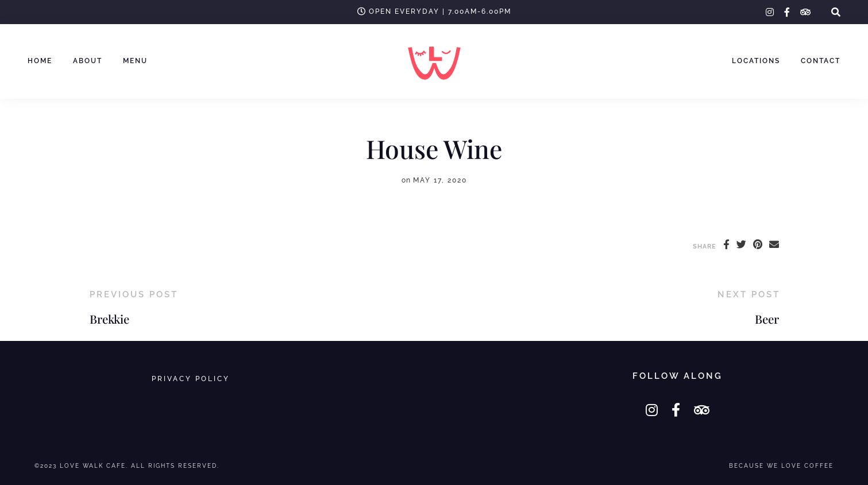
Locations (756, 61)
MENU (135, 61)
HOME (40, 61)
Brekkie (109, 319)
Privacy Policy (191, 379)
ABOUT (88, 61)
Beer (767, 319)
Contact (821, 61)
